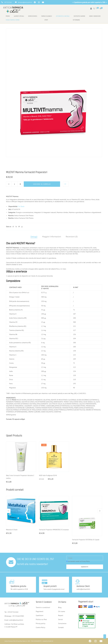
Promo (8, 16)
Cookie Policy (40, 627)
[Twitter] (16, 227)
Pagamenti (40, 611)
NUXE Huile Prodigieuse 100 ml (48, 476)
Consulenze (62, 623)
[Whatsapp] (22, 227)
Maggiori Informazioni (52, 237)
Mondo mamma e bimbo (13, 20)
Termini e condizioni (43, 607)
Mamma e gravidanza (34, 165)
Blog (60, 607)
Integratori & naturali (63, 16)
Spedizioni (40, 615)
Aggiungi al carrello (42, 184)
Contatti (61, 627)
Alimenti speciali (19, 16)
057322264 (8, 2)
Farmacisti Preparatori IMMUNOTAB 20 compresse (54, 530)
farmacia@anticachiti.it (25, 2)
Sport (46, 20)
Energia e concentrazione (25, 212)
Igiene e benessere (95, 16)
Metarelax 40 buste (12, 530)
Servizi (61, 619)
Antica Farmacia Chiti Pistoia (24, 215)
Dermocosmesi (33, 16)
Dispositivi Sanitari (79, 16)
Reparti (61, 615)
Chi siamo (62, 611)
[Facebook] (13, 227)
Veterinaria (76, 20)
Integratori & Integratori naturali (45, 212)
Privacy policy (41, 623)
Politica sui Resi (41, 619)
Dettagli (34, 237)
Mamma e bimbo (18, 165)
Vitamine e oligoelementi (93, 212)
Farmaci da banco (47, 16)
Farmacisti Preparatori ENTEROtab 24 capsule (86, 540)
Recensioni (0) (72, 237)
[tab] (34, 237)
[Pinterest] (19, 227)
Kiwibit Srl (51, 641)
